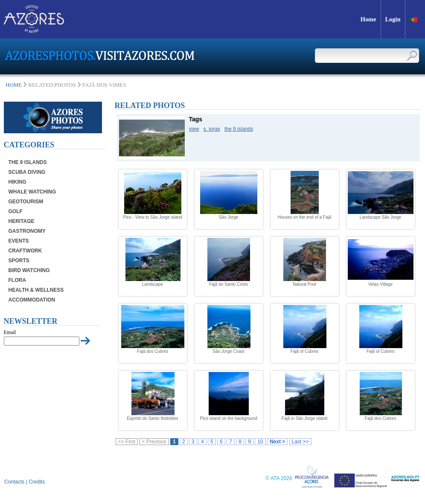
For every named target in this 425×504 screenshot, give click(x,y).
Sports (19, 261)
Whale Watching (32, 192)
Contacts (14, 482)
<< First (127, 442)
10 (260, 442)
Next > (277, 442)
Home (14, 85)
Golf (16, 211)
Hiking (17, 182)
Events (19, 241)
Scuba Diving (27, 172)
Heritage (22, 221)
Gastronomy (27, 231)
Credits (37, 482)
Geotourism (26, 202)
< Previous (154, 442)
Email (10, 332)
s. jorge (212, 129)
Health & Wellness (36, 290)
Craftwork (25, 251)
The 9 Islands (28, 162)
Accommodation (32, 300)
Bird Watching (29, 270)
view (194, 129)
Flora (17, 280)
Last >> (300, 442)
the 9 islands (239, 129)
